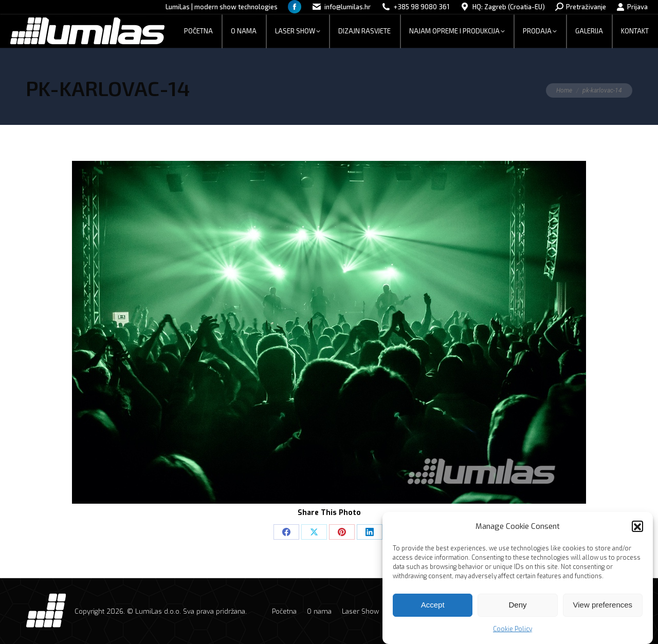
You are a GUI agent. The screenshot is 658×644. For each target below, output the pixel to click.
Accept (433, 609)
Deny (517, 609)
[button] (637, 531)
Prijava (632, 7)
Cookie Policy (513, 633)
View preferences (603, 609)
